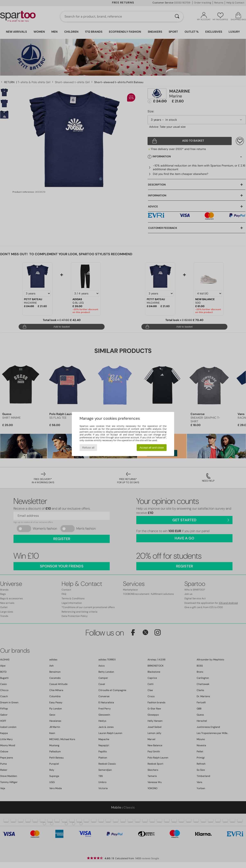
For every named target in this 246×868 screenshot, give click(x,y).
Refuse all (88, 448)
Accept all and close (152, 448)
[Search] (177, 17)
